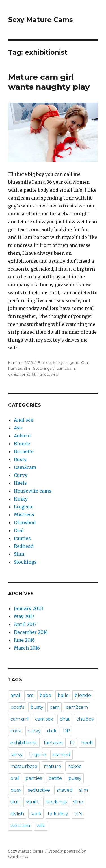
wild (55, 374)
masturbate (24, 766)
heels (87, 743)
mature (52, 766)
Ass (18, 428)
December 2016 (31, 632)
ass (30, 695)
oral (15, 778)
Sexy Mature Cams (41, 20)
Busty (20, 459)
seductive (39, 790)
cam (55, 707)
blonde (83, 695)
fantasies (54, 743)
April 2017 (25, 624)
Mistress (24, 515)
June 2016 (24, 640)
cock (16, 731)
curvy (34, 731)
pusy (16, 790)
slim (84, 790)
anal (15, 695)
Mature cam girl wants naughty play (49, 82)
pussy (75, 778)
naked (43, 374)
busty (37, 707)
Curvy (21, 475)
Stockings (42, 368)
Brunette (24, 451)
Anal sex (24, 420)
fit (34, 374)
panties (34, 778)
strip (78, 802)
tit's (78, 814)
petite (55, 778)
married (61, 755)
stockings (56, 802)
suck (36, 814)
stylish (17, 814)
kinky (17, 755)
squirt (32, 802)
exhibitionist (19, 374)
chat (65, 719)
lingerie (38, 755)
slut (15, 802)
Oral (85, 362)
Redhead (24, 546)
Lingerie (72, 362)
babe (45, 695)
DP (67, 731)
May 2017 (24, 616)
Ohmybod (25, 522)
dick (52, 731)
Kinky (58, 362)
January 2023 (28, 608)
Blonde (44, 362)
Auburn (22, 436)
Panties (15, 368)
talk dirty (58, 814)
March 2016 (27, 648)
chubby (85, 719)
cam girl (20, 719)
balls (63, 695)
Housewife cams (33, 491)
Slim (27, 368)
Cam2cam (25, 467)
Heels (20, 483)
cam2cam (66, 368)
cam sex (44, 719)
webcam (20, 826)
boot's (17, 707)
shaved (65, 790)
